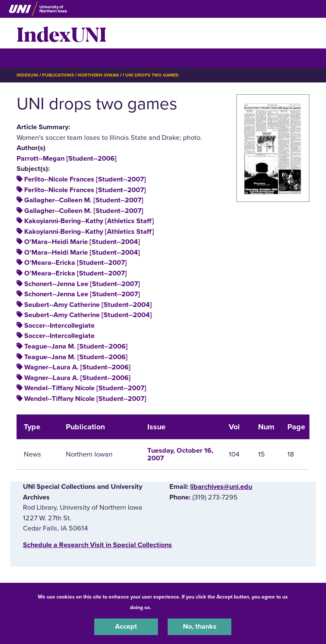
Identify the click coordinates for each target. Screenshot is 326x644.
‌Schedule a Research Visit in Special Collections (97, 545)
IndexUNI (62, 33)
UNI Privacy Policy (175, 607)
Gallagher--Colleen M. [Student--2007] (84, 200)
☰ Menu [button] (32, 58)
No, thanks (200, 627)
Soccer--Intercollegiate (59, 326)
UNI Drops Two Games (152, 75)
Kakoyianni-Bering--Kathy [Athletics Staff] (89, 221)
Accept (126, 627)
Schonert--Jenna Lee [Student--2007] (82, 284)
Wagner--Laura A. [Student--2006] (77, 367)
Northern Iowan (98, 75)
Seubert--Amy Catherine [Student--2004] (88, 305)
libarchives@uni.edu (221, 487)
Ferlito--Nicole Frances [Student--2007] (85, 179)
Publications (58, 75)
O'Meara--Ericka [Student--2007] (76, 263)
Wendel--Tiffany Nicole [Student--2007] (85, 388)
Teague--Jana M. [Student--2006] (76, 346)
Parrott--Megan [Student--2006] (67, 159)
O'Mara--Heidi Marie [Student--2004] (82, 242)
